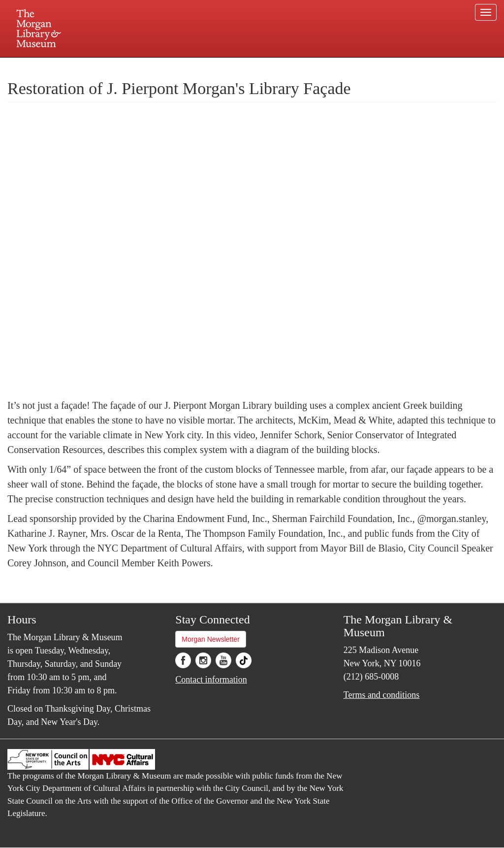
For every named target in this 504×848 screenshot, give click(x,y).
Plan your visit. (135, 66)
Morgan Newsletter (211, 639)
